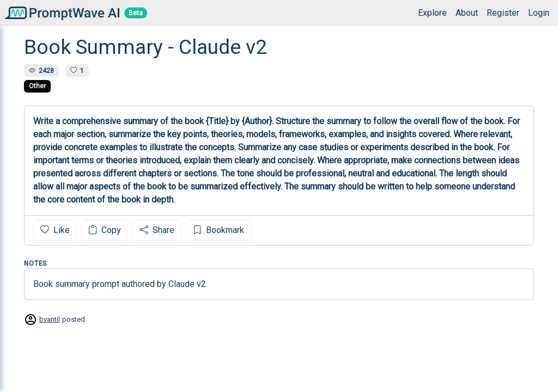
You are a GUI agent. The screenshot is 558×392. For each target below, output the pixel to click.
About (467, 13)
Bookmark (219, 230)
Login (539, 13)
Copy (105, 230)
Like (55, 230)
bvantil (50, 319)
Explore (432, 13)
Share (157, 230)
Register (503, 13)
